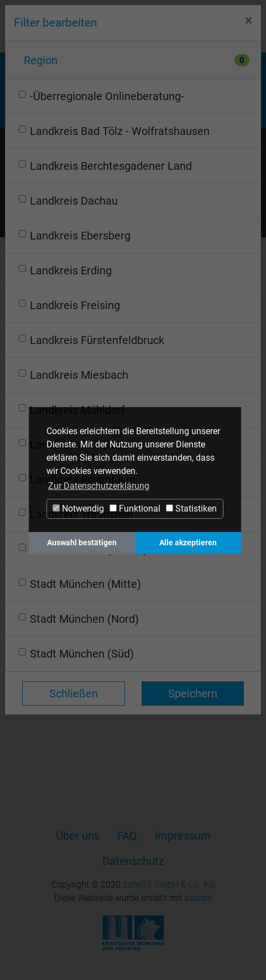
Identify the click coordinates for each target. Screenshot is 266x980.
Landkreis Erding (71, 270)
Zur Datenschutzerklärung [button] (99, 486)
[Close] (249, 21)
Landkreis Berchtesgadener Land (111, 166)
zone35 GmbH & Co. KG (169, 885)
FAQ (127, 836)
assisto (198, 898)
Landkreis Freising (75, 305)
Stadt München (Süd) (82, 654)
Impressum (183, 836)
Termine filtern (52, 212)
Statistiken (191, 509)
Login (210, 28)
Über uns (78, 836)
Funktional (135, 509)
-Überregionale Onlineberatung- (107, 96)
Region (41, 60)
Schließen (74, 694)
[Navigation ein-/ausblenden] (244, 28)
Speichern (193, 694)
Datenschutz (133, 861)
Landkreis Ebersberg (80, 236)
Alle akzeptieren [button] (188, 543)
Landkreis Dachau (74, 201)
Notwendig (78, 509)
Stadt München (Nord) (84, 619)
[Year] (145, 280)
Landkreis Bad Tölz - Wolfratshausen (120, 131)
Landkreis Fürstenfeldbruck (97, 340)
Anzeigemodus (133, 188)
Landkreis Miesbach (79, 375)
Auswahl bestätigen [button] (82, 543)
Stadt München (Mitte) (85, 584)
